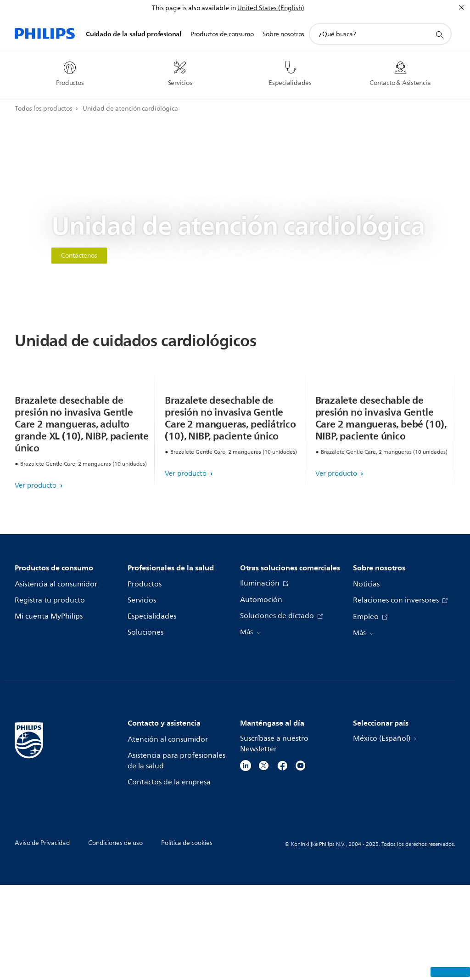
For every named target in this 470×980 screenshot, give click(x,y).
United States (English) (271, 8)
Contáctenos (79, 256)
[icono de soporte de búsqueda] (439, 34)
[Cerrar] (461, 7)
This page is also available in (194, 8)
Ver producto (36, 581)
